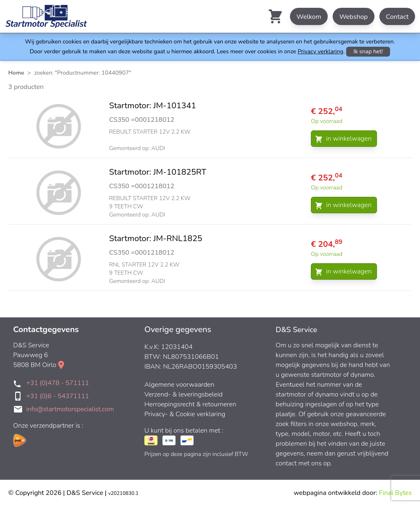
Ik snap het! (368, 51)
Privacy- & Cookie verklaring (185, 414)
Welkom (309, 17)
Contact (397, 17)
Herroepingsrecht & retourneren (190, 404)
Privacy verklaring (321, 51)
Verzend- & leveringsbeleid (184, 394)
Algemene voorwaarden (179, 385)
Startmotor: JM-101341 (153, 106)
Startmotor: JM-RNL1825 (156, 238)
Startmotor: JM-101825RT (158, 172)
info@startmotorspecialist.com (70, 409)
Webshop (354, 17)
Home (16, 73)
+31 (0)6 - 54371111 (58, 396)
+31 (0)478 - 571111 (58, 383)
